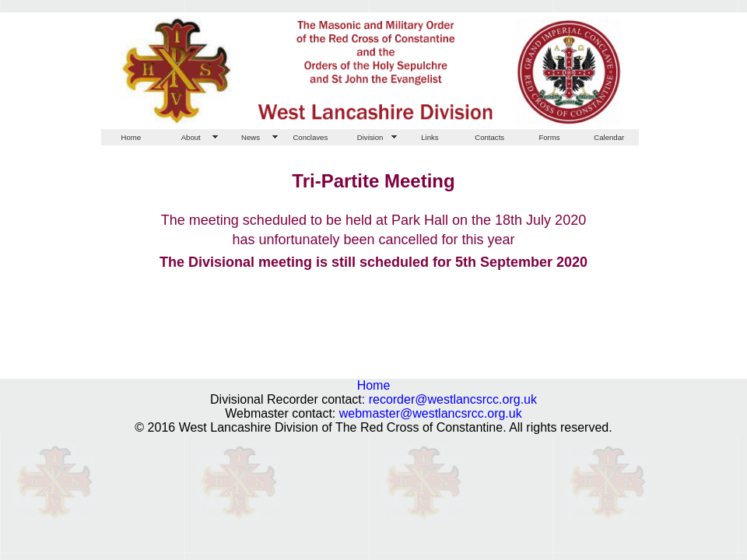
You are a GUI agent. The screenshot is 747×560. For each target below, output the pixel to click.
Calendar (609, 137)
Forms (549, 137)
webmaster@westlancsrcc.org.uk (431, 413)
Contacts (489, 137)
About (191, 137)
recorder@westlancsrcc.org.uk (453, 399)
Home (132, 137)
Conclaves (310, 137)
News (251, 137)
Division (370, 137)
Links (430, 137)
